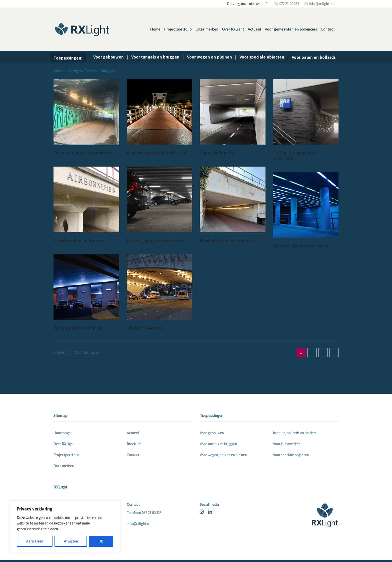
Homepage (62, 433)
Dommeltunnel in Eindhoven (228, 240)
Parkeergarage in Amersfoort (156, 240)
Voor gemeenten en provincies (291, 29)
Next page (334, 353)
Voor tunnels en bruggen (155, 57)
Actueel (254, 29)
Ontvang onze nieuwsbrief (247, 4)
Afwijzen (71, 541)
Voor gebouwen (108, 57)
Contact (328, 29)
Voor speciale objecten (262, 57)
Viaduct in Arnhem (145, 328)
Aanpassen (35, 541)
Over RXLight (233, 29)
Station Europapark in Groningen (295, 155)
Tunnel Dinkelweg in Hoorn (300, 246)
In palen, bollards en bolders (295, 433)
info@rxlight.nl (138, 524)
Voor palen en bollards (314, 57)
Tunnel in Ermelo (217, 153)
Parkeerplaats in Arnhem (78, 328)
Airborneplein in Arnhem (78, 240)
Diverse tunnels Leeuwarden (82, 153)
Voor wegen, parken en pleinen (223, 455)
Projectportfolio (178, 29)
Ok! (101, 541)
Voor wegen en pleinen (209, 57)
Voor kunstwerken (287, 444)
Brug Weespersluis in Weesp (156, 153)
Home (155, 29)
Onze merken (207, 29)
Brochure (134, 444)
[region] (65, 526)
